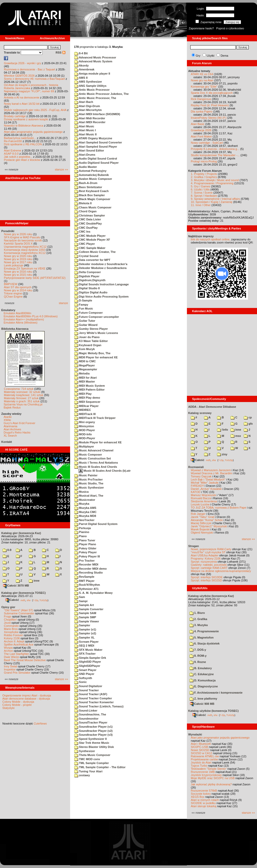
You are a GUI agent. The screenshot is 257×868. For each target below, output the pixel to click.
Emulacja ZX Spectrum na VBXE (25, 268)
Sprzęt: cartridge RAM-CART (209, 568)
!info (222, 430)
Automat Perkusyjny (90, 171)
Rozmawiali (196, 467)
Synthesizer (85, 751)
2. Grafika (198, 619)
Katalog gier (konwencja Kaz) (21, 533)
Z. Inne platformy (203, 699)
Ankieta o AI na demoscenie (22, 97)
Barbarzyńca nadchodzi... (20, 138)
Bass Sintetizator (88, 187)
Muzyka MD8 (85, 516)
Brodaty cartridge (15, 116)
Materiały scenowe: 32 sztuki (22, 392)
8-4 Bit (81, 53)
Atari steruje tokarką (204, 806)
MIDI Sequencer (87, 402)
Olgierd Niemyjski (202, 532)
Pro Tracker (84, 561)
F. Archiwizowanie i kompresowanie (216, 693)
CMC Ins (82, 232)
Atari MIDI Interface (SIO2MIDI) (97, 114)
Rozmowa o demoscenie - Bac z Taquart (29, 69)
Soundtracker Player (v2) (93, 731)
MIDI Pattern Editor (89, 390)
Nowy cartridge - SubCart (207, 143)
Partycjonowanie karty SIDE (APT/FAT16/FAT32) (35, 278)
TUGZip (44, 600)
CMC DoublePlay (88, 223)
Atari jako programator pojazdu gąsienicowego (33, 132)
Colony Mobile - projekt (17, 705)
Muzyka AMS (85, 508)
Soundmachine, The (90, 714)
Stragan (194, 546)
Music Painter (86, 475)
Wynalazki (195, 734)
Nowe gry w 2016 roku (18, 272)
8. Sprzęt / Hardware (204, 196)
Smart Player (85, 670)
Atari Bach (84, 102)
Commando (11, 626)
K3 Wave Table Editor (91, 341)
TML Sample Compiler (92, 763)
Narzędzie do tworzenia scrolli (23, 240)
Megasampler (86, 369)
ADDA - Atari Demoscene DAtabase (212, 407)
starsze (63, 303)
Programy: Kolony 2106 (206, 558)
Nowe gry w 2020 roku (18, 256)
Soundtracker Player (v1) (93, 727)
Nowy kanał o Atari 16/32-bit (22, 104)
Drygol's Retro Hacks (17, 432)
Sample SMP (85, 617)
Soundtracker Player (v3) (93, 735)
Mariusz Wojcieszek (203, 495)
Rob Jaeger (198, 514)
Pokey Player (86, 552)
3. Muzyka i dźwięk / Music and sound (215, 180)
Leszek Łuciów (200, 504)
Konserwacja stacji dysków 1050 (24, 250)
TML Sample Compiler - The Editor (100, 767)
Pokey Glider (85, 548)
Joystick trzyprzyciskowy (206, 775)
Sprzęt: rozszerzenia (204, 562)
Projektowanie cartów (204, 759)
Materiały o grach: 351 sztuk (22, 401)
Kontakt (7, 442)
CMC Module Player (90, 236)
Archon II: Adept (14, 641)
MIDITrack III (85, 414)
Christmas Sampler (90, 215)
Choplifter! (10, 620)
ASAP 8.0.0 (11, 154)
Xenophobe (11, 632)
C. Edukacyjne (202, 674)
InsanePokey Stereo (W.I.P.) (209, 118)
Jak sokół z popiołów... (18, 157)
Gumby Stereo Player (91, 329)
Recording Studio (89, 573)
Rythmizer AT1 (86, 589)
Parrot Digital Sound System (96, 524)
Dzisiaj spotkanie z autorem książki (26, 119)
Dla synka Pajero (202, 111)
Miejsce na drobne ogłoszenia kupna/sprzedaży (221, 571)
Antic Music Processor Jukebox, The (102, 94)
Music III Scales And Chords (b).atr (105, 471)
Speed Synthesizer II (90, 739)
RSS (60, 52)
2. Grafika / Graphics (204, 177)
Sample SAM (85, 613)
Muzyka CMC (85, 512)
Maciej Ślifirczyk (201, 523)
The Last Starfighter (16, 654)
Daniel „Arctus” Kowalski (206, 489)
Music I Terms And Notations (96, 463)
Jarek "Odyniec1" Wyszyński (209, 526)
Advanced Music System (93, 61)
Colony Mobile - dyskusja (18, 702)
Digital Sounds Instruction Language (102, 284)
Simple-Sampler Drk (90, 658)
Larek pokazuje (14, 265)
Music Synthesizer (89, 488)
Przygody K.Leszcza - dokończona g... (215, 149)
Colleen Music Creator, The (95, 252)
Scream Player (86, 642)
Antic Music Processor (92, 90)
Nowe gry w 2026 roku (18, 234)
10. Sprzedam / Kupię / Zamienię (212, 202)
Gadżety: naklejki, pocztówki (209, 565)
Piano (80, 536)
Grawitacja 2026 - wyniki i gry (22, 63)
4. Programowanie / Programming (212, 183)
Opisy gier (8, 607)
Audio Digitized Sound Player (96, 163)
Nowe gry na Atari (202, 80)
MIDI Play (83, 394)
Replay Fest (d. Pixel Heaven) (210, 105)
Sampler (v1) (85, 629)
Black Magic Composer (92, 199)
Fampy (81, 305)
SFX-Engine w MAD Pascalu (22, 237)
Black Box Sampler (90, 195)
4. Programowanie (204, 631)
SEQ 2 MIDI (84, 646)
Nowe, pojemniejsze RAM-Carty (211, 549)
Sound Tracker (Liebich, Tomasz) (99, 706)
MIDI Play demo (87, 398)
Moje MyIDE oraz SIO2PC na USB (213, 778)
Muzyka (82, 504)
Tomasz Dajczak (201, 476)
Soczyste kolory (201, 794)
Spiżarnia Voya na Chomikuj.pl (23, 404)
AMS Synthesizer (88, 82)
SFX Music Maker (88, 650)
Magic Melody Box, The (92, 353)
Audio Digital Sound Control (96, 159)
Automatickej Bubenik (92, 175)
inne (34, 581)
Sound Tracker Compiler (93, 698)
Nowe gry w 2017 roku (18, 262)
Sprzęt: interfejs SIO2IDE (207, 577)
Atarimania (11, 426)
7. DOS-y (198, 650)
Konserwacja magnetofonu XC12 (25, 253)
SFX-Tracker (85, 654)
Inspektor (10, 669)
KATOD (196, 492)
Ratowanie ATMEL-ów (205, 756)
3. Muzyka (199, 625)
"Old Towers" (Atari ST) (19, 610)
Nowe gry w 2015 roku (18, 275)
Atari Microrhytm (88, 110)
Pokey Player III (87, 556)
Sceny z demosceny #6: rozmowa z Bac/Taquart (34, 79)
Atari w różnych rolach (205, 800)
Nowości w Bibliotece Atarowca (24, 126)
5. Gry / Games (201, 186)
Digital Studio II (87, 288)
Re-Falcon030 (13, 141)
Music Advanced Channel (94, 450)
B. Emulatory (201, 668)
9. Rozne (198, 662)
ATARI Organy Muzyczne (93, 138)
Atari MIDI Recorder (90, 122)
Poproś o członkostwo (230, 28)
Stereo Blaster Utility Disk (94, 747)
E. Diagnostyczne (204, 686)
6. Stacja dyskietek (205, 643)
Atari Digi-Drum (87, 106)
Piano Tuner (85, 540)
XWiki (7, 420)
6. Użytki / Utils (200, 189)
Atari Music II (85, 134)
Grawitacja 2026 (201, 130)
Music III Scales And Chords (96, 467)
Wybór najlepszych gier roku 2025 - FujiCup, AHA (35, 110)
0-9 (7, 550)
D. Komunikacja (203, 680)
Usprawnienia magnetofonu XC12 (25, 247)
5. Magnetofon (202, 637)
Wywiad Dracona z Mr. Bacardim (211, 473)
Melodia (82, 373)
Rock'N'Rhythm (87, 585)
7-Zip (35, 600)
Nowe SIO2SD (200, 750)
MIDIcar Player (86, 406)
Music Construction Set (93, 458)
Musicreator (85, 500)
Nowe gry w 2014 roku (18, 290)
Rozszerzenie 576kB (204, 791)
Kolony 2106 (12, 638)
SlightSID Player (88, 662)
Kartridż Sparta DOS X (18, 244)
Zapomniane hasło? (201, 28)
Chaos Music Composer (93, 207)
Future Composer (89, 313)
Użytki (211, 56)
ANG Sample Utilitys (90, 86)
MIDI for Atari (86, 378)
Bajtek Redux (12, 407)
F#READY (197, 486)
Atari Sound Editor (89, 150)
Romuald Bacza (201, 498)
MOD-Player (85, 438)
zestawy (82, 775)
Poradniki (8, 231)
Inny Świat (11, 666)
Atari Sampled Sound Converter (98, 142)
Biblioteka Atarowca (15, 329)
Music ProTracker (89, 479)
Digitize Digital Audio (91, 292)
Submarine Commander (19, 613)
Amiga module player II (92, 74)
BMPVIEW (11, 284)
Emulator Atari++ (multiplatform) (24, 319)
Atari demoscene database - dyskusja (26, 699)
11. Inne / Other (201, 205)
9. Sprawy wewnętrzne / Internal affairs (215, 199)
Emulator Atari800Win (17, 313)
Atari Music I (85, 130)
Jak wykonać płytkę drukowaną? (211, 784)
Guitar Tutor (85, 321)
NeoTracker (84, 520)
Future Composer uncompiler (97, 317)
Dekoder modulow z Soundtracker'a (101, 264)
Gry (198, 56)
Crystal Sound (86, 256)
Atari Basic (198, 124)
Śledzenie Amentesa (204, 501)
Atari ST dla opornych (18, 287)
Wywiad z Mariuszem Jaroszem (211, 470)
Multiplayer (84, 446)
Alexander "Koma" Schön (207, 520)
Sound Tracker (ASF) (91, 694)
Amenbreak (84, 69)
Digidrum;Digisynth (90, 280)
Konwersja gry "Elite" (204, 87)
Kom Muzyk (84, 349)
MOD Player (85, 430)
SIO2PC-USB (199, 747)
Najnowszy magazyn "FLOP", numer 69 (29, 91)
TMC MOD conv (87, 759)
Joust (7, 623)
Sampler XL (84, 637)
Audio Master (86, 167)
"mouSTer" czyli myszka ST (208, 552)
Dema (224, 56)
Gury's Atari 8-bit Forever (19, 423)
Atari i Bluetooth (201, 744)
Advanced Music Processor (95, 57)
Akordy (82, 65)
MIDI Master (85, 382)
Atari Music (84, 126)
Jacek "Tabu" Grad (203, 517)
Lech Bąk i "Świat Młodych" (208, 479)
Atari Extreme (13, 150)
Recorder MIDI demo (90, 569)
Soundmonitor (86, 719)
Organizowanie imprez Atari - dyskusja (27, 695)
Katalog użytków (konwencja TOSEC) (213, 711)
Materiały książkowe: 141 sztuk (24, 395)
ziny (222, 454)
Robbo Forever (13, 635)
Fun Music (84, 308)
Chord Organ (85, 211)
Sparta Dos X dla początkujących (212, 93)
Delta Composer (87, 272)
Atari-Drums (85, 155)
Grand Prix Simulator (17, 673)
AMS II (81, 78)
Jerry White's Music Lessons (96, 333)
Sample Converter (89, 609)
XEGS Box (198, 797)
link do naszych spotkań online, (211, 239)
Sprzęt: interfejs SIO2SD (206, 580)
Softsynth (83, 678)
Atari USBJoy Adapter (205, 555)
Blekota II (83, 203)
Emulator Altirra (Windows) (21, 323)
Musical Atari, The (89, 496)
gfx (248, 424)
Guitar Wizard (86, 325)
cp (248, 417)
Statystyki (8, 708)
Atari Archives (12, 429)
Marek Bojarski (200, 529)
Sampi (81, 601)
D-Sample (83, 300)
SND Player (84, 674)
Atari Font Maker (201, 136)
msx (236, 436)
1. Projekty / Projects (204, 174)
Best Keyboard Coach (91, 191)
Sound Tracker (86, 690)
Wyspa (8, 648)
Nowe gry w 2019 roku (18, 259)
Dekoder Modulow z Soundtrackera (100, 268)
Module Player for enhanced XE (98, 442)
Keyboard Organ (88, 345)
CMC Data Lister (88, 219)
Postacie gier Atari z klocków (22, 160)
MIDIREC (83, 410)
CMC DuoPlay (86, 228)
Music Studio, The (89, 483)
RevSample (84, 577)
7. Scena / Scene (202, 193)
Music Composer (88, 455)
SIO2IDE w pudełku (203, 803)
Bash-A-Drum (86, 183)
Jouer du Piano (87, 337)
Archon (8, 651)
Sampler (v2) (85, 633)
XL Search (10, 436)
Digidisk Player (87, 276)
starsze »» (61, 169)
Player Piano (85, 544)
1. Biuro (197, 613)
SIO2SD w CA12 (201, 753)
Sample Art (84, 605)
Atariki (8, 417)
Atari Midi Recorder (90, 118)
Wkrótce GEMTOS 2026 (19, 76)
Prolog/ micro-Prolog (204, 161)
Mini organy (85, 422)
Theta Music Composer (92, 755)
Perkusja (83, 528)
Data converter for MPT (92, 260)
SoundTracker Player (91, 722)
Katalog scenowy (200, 413)
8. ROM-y (198, 656)
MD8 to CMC (85, 361)
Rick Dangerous (201, 99)
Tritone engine (13, 293)
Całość (12, 600)
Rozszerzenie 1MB (203, 772)
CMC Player (84, 244)
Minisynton (84, 426)
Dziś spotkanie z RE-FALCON (23, 144)
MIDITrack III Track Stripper (95, 418)
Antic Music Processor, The (95, 98)
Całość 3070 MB (16, 586)
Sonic (80, 682)
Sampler (82, 625)
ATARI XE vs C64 (202, 74)
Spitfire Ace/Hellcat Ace (19, 645)
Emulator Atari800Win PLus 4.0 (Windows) (31, 316)
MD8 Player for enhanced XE (96, 357)
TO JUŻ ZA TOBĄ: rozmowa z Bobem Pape (218, 508)
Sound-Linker (86, 711)
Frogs (8, 616)
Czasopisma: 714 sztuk (19, 389)
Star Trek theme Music (92, 743)
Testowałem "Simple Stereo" (209, 769)
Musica (81, 492)
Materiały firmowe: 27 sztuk (21, 398)
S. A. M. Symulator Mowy (93, 593)
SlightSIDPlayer (87, 666)
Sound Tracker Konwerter (94, 702)
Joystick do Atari (201, 762)
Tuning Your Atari (88, 771)
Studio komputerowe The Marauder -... (215, 155)
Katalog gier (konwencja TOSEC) (23, 593)
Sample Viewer (87, 621)
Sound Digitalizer (88, 686)
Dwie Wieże (11, 657)
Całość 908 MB (202, 704)
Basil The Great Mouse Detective (25, 660)
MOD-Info (83, 434)
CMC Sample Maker (90, 248)
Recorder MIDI (86, 564)
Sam (80, 597)
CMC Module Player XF (92, 240)
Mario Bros (11, 629)
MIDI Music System (90, 386)
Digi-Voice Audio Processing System (101, 297)
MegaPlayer (84, 365)
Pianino (82, 532)
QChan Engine (13, 297)
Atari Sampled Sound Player (96, 147)
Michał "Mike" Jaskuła (205, 483)
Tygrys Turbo (199, 766)
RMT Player (84, 581)
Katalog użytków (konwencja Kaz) (211, 596)
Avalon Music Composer (93, 179)
